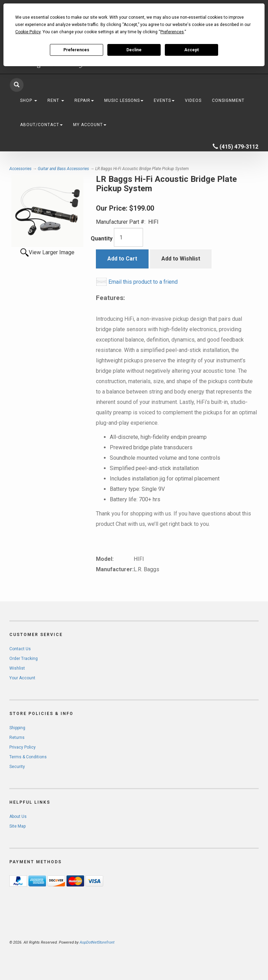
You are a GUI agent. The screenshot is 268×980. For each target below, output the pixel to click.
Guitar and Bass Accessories (63, 169)
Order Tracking (24, 659)
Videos (193, 100)
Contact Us (20, 649)
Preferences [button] (172, 32)
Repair (84, 100)
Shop (29, 100)
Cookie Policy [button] (28, 32)
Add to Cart (122, 259)
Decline (134, 50)
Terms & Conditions (28, 757)
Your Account (22, 678)
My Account (90, 125)
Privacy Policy (23, 747)
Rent (56, 100)
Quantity (102, 239)
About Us (18, 816)
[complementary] (218, 942)
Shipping (17, 728)
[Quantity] (128, 237)
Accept (191, 50)
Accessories (20, 169)
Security (17, 767)
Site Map (17, 826)
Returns (17, 738)
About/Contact (41, 125)
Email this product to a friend (143, 282)
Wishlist (17, 668)
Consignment (228, 100)
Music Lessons (124, 100)
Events (164, 100)
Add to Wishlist (181, 259)
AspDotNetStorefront (97, 942)
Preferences (76, 50)
